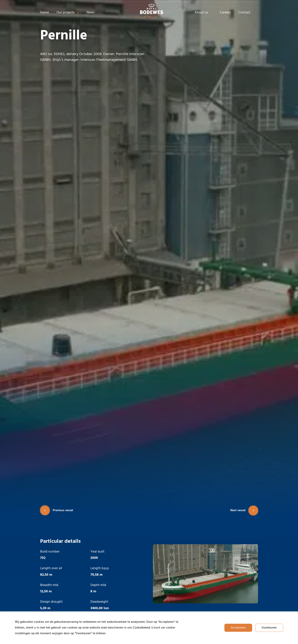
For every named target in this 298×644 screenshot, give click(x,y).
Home (45, 13)
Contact (244, 13)
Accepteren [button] (238, 628)
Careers (225, 13)
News (90, 13)
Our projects (68, 13)
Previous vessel (57, 510)
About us (203, 13)
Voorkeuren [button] (269, 628)
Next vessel (244, 510)
